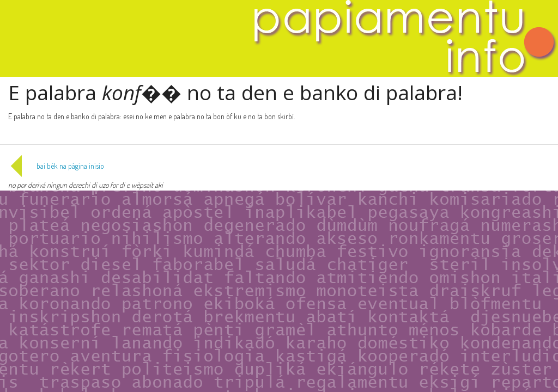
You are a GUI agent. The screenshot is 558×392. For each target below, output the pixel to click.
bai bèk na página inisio (56, 166)
